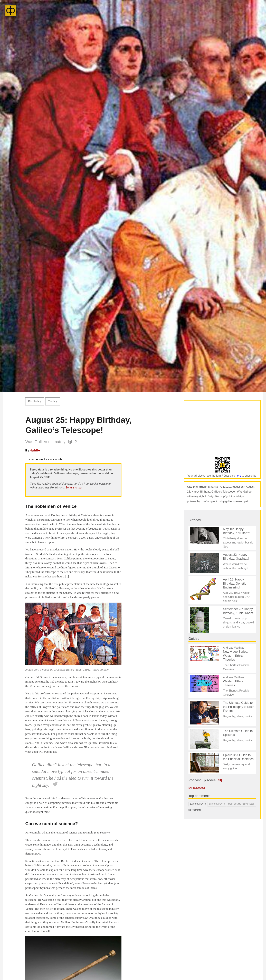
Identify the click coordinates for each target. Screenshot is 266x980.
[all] (219, 780)
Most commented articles (241, 804)
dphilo (35, 451)
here (238, 476)
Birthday (35, 401)
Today (53, 401)
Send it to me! (74, 488)
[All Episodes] (197, 788)
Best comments (217, 804)
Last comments (198, 804)
